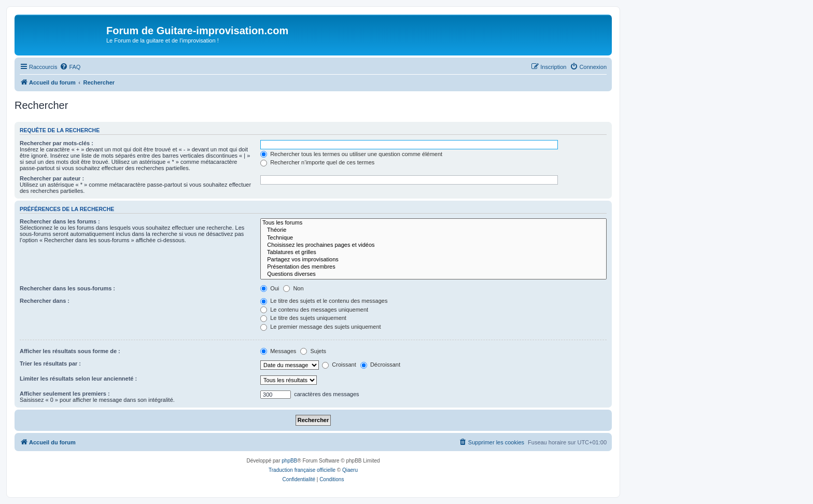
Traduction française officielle (302, 470)
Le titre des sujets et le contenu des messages (324, 301)
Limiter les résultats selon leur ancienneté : (78, 379)
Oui (270, 288)
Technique (433, 238)
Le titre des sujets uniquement (303, 318)
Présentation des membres (433, 267)
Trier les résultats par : (50, 363)
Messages (278, 351)
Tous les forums (433, 223)
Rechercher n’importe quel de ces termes (317, 162)
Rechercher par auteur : (52, 178)
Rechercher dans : (45, 301)
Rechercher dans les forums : (60, 221)
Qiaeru (350, 470)
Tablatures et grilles (433, 253)
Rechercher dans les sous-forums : (67, 288)
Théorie (433, 230)
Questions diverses (433, 274)
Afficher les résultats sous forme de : (70, 351)
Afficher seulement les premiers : (65, 394)
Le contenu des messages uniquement (314, 310)
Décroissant (380, 365)
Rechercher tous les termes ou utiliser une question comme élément (351, 154)
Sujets (313, 351)
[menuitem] (70, 67)
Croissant (339, 365)
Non (293, 288)
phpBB (289, 461)
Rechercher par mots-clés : (57, 143)
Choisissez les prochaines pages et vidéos (433, 245)
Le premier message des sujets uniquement (320, 327)
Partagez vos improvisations (433, 260)
